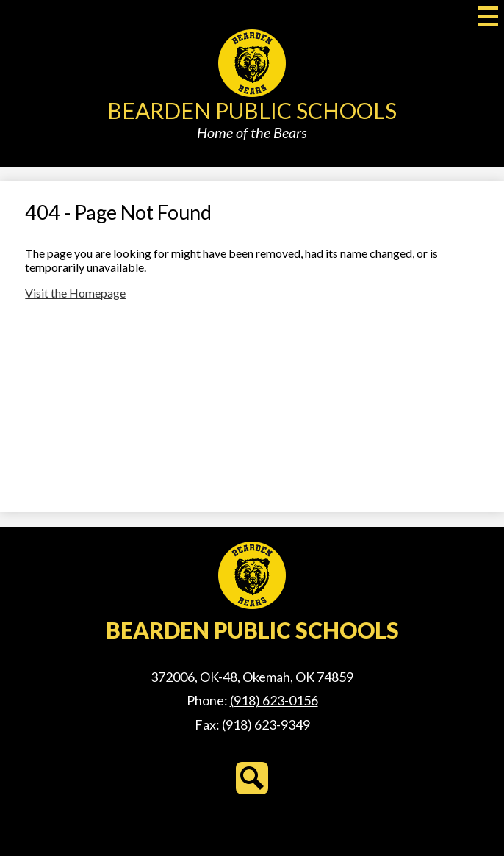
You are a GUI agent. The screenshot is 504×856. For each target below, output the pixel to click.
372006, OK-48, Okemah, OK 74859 (252, 677)
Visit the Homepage (75, 293)
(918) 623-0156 (274, 700)
